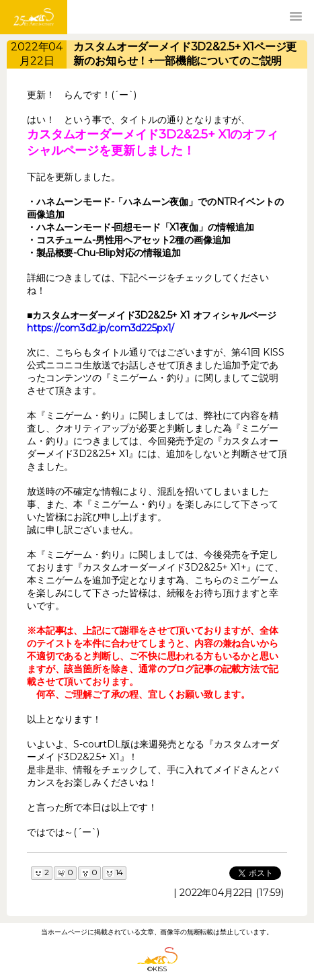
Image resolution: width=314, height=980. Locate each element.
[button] (296, 17)
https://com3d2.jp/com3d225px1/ (101, 328)
